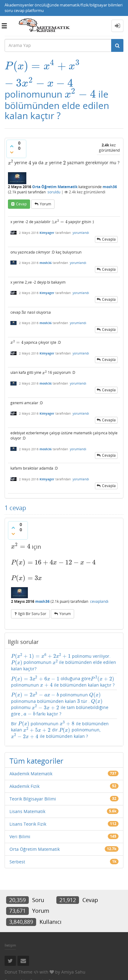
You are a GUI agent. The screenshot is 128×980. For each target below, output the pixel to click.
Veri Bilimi (20, 837)
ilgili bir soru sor (32, 614)
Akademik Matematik (31, 774)
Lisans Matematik (27, 811)
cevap (21, 204)
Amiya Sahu (73, 972)
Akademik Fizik (24, 786)
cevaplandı (99, 601)
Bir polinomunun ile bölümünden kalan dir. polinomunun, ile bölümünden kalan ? (60, 730)
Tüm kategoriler (36, 761)
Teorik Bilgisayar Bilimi (33, 799)
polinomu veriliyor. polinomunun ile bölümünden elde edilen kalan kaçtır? (64, 662)
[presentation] (43, 66)
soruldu (54, 192)
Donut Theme (19, 972)
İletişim (10, 945)
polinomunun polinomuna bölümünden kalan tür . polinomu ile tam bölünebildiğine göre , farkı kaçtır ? (60, 704)
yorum (45, 204)
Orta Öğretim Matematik (55, 187)
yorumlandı (81, 233)
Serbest (17, 862)
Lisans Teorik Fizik (28, 824)
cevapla (109, 239)
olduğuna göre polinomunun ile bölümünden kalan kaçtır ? (63, 682)
